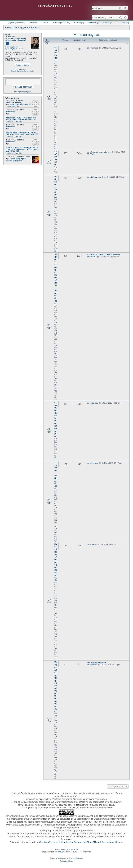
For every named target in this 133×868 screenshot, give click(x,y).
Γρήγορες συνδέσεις (16, 23)
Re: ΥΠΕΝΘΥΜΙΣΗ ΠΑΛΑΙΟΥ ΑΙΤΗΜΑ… (105, 255)
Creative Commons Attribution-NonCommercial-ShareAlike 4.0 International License (81, 842)
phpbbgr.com (78, 858)
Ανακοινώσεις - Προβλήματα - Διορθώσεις (56, 279)
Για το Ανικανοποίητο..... (101, 152)
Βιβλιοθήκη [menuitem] (79, 23)
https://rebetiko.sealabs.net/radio (23, 71)
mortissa (95, 48)
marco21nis (11, 112)
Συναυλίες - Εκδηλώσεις (56, 476)
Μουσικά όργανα (86, 35)
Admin (27, 157)
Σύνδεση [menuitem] (125, 23)
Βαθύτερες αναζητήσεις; (22, 92)
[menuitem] (64, 861)
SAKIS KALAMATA (13, 102)
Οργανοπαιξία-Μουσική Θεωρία (56, 419)
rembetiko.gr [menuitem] (93, 23)
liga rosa (95, 403)
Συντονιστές (96, 177)
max (93, 544)
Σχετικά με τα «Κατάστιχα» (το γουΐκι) (56, 561)
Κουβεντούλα (56, 158)
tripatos (94, 665)
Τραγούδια (33, 23)
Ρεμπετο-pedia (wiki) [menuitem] (61, 23)
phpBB (61, 852)
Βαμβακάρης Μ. (11, 47)
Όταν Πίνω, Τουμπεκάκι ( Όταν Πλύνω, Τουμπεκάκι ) (16, 40)
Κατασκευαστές (56, 55)
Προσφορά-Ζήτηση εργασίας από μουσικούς (56, 687)
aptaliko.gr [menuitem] (107, 23)
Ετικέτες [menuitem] (45, 23)
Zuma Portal (74, 849)
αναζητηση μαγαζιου (96, 663)
